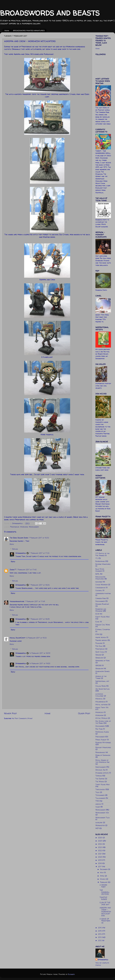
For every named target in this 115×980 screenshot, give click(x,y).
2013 (100, 937)
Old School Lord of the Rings (103, 722)
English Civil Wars (103, 625)
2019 (100, 860)
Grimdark (99, 658)
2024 (100, 844)
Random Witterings (103, 743)
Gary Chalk (100, 652)
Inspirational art (102, 681)
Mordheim (24, 527)
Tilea (97, 792)
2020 (100, 857)
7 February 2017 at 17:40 (26, 570)
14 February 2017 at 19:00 (40, 663)
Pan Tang (99, 729)
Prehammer (100, 737)
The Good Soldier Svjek (19, 538)
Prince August (101, 740)
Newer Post (10, 713)
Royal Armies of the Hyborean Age (102, 761)
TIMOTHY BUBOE (103, 898)
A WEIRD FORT (103, 886)
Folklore (99, 643)
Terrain (99, 776)
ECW (97, 614)
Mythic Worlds (101, 718)
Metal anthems (101, 705)
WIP (97, 828)
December (104, 869)
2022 (100, 851)
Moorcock (99, 712)
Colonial (99, 590)
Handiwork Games (102, 671)
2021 (100, 854)
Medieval (99, 699)
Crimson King (101, 598)
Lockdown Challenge (99, 695)
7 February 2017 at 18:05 (40, 619)
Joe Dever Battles (102, 689)
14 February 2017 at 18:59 (40, 653)
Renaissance (100, 752)
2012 (100, 941)
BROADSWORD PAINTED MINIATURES (29, 30)
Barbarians (100, 561)
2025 (100, 841)
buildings (99, 582)
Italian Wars (101, 686)
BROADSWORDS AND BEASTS (50, 13)
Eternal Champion (103, 629)
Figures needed (101, 640)
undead (98, 804)
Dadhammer (100, 601)
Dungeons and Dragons (101, 610)
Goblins (98, 655)
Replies (15, 549)
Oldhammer (100, 726)
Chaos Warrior (101, 585)
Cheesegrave (100, 588)
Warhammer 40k (102, 813)
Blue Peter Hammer (100, 570)
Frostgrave (15, 527)
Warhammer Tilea (103, 818)
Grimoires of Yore (103, 661)
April (102, 876)
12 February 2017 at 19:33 (36, 638)
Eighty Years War (102, 617)
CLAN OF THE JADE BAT (105, 904)
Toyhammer (100, 795)
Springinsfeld (21, 553)
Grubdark (99, 669)
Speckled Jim (100, 770)
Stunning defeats (102, 773)
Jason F (13, 570)
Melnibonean (100, 702)
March (103, 879)
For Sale (99, 646)
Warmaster (100, 825)
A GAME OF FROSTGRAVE (105, 921)
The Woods (100, 782)
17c (97, 558)
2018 (100, 863)
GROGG (98, 666)
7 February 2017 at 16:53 (39, 538)
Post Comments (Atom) (24, 718)
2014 (100, 934)
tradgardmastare (17, 601)
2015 (100, 931)
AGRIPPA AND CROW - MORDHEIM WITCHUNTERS (105, 912)
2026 (100, 838)
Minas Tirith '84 (102, 708)
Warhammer (34, 527)
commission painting (103, 593)
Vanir (98, 807)
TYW (97, 801)
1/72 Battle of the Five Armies (102, 554)
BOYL (97, 574)
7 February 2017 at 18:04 (39, 585)
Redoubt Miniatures (103, 747)
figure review (101, 637)
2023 (100, 847)
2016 (100, 928)
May (102, 873)
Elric (97, 622)
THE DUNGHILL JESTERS (105, 892)
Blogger (71, 974)
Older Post (84, 713)
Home (7, 30)
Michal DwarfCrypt (18, 638)
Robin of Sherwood (103, 755)
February (104, 882)
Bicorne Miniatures (103, 564)
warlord (99, 823)
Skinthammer (101, 767)
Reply (12, 544)
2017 (100, 867)
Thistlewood (100, 789)
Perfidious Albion (102, 732)
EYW (97, 634)
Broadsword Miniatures (100, 578)
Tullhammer (100, 798)
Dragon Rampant (102, 604)
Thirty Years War (102, 785)
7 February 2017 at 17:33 (39, 553)
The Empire (100, 779)
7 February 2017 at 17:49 (35, 601)
